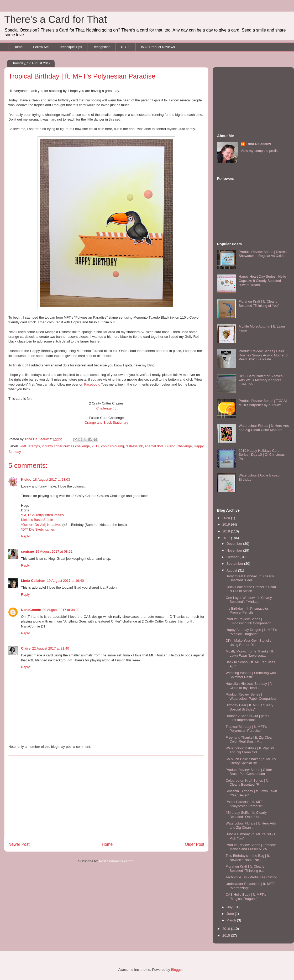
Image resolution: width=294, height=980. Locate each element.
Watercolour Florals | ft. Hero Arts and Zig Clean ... (251, 825)
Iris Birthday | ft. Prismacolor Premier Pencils (247, 611)
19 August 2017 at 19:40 (65, 581)
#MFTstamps (30, 446)
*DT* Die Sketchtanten (38, 529)
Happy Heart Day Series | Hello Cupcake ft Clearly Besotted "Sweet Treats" (262, 281)
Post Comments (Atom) (117, 861)
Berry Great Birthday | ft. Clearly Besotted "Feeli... (250, 578)
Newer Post (19, 844)
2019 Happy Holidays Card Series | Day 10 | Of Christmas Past (262, 455)
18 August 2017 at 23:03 (52, 479)
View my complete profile (260, 151)
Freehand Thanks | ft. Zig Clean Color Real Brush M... (249, 740)
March (232, 920)
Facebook (92, 384)
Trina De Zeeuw (258, 144)
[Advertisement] (106, 796)
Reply (25, 536)
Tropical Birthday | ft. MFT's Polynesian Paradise (246, 729)
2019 (227, 524)
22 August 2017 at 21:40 (51, 648)
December (235, 544)
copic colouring (112, 446)
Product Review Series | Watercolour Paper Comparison (251, 696)
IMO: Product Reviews (158, 47)
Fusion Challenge (179, 446)
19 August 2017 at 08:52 (54, 551)
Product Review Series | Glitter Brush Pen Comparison (249, 772)
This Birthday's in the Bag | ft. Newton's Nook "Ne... (248, 858)
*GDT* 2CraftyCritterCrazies (42, 515)
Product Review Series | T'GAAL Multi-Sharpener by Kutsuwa (263, 403)
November (235, 550)
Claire (26, 648)
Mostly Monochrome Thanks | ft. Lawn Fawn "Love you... (250, 653)
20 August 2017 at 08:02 (61, 610)
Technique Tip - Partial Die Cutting (251, 877)
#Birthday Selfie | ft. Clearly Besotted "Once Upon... (246, 815)
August (232, 570)
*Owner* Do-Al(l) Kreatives (42, 525)
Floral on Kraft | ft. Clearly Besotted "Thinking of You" (259, 304)
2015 (227, 935)
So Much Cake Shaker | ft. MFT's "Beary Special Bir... (251, 761)
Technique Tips (70, 47)
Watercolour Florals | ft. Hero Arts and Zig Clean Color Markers (264, 428)
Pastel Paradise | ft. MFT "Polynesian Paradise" (244, 804)
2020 (227, 518)
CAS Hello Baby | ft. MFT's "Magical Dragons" (246, 897)
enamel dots (154, 446)
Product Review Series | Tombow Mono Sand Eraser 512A (250, 847)
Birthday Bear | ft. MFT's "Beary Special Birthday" (249, 707)
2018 (227, 531)
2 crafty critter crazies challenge (66, 446)
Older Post (195, 844)
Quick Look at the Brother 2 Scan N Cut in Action (251, 589)
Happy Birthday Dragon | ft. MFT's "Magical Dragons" (251, 632)
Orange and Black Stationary (106, 422)
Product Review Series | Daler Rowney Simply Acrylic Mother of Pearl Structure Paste (263, 355)
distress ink (134, 446)
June (231, 914)
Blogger (177, 970)
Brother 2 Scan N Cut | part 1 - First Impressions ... (248, 718)
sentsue (27, 551)
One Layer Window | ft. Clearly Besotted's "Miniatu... (249, 600)
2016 (227, 929)
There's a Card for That (56, 19)
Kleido (26, 479)
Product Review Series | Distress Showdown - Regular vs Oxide (263, 254)
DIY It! (126, 47)
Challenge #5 (106, 408)
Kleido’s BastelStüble (37, 520)
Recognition (101, 47)
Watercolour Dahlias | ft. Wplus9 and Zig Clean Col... (250, 750)
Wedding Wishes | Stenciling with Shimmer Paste (251, 675)
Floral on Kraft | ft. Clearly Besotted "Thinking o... (245, 868)
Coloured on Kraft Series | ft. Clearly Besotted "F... (247, 783)
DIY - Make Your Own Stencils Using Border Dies (248, 643)
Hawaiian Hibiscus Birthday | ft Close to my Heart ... (248, 686)
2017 (95, 446)
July (230, 907)
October (233, 557)
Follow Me (41, 47)
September (235, 564)
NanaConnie (31, 610)
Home (18, 47)
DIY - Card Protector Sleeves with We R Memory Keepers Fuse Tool (261, 380)
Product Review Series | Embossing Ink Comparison (248, 621)
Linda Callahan (33, 581)
